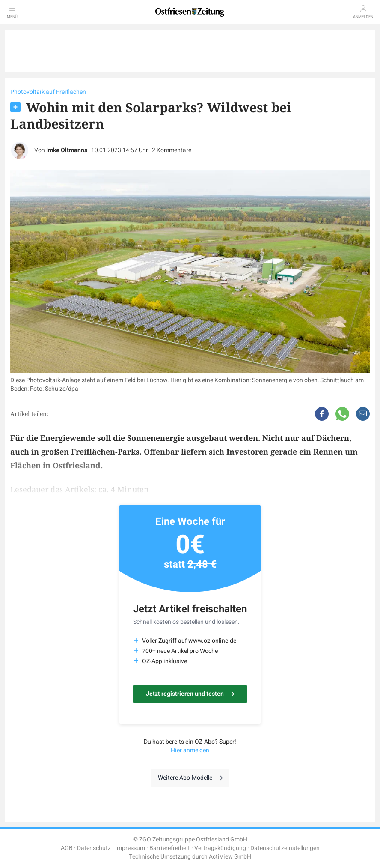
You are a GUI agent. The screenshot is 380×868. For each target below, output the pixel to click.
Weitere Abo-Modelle (190, 778)
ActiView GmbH (230, 857)
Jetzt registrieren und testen (190, 694)
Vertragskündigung (220, 848)
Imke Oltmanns (67, 150)
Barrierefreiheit (170, 848)
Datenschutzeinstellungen (285, 848)
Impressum (130, 848)
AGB (67, 848)
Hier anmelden (190, 750)
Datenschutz (94, 848)
